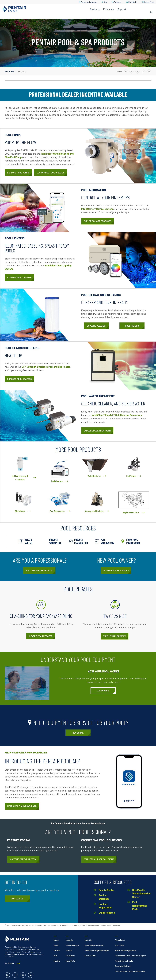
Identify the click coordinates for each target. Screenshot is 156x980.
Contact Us (118, 2)
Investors (57, 950)
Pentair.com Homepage (89, 2)
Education (109, 9)
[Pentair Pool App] (22, 806)
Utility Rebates (107, 913)
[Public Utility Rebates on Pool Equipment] (115, 636)
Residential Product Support (94, 945)
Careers (56, 940)
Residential (69, 940)
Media (56, 956)
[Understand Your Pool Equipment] (103, 691)
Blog (105, 2)
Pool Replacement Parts (139, 906)
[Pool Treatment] (97, 431)
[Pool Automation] (97, 221)
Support (122, 9)
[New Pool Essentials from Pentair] (116, 570)
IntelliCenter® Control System (97, 209)
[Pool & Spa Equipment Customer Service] (17, 899)
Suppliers (57, 961)
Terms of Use (119, 945)
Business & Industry (72, 945)
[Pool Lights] (19, 278)
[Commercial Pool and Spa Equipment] (99, 859)
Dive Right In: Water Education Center (141, 893)
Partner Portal (149, 2)
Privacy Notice (120, 940)
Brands (56, 945)
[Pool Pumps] (18, 173)
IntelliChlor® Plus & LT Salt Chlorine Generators (117, 415)
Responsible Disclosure (123, 966)
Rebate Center (107, 890)
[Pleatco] (96, 326)
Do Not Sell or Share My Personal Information (130, 971)
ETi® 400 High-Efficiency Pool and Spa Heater (46, 367)
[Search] (151, 12)
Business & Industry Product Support (97, 950)
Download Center (90, 956)
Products (95, 9)
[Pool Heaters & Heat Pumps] (19, 379)
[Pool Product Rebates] (40, 636)
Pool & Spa (9, 71)
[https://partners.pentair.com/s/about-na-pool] (39, 570)
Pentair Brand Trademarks (124, 961)
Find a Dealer (133, 2)
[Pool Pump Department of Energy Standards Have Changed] (51, 173)
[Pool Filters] (132, 326)
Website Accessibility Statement (126, 950)
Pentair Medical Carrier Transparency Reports (130, 956)
